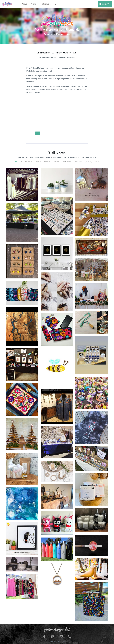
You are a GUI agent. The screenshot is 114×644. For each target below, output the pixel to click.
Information (47, 4)
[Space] (10, 4)
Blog (57, 4)
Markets (35, 4)
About (25, 4)
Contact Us (105, 4)
